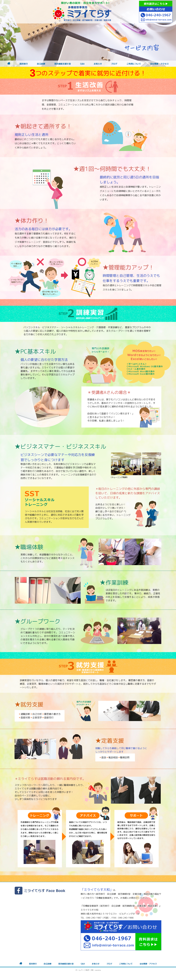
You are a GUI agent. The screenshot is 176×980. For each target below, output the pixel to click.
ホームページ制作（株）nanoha (88, 970)
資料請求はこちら (156, 4)
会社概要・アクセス (159, 64)
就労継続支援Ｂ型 (63, 64)
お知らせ (98, 64)
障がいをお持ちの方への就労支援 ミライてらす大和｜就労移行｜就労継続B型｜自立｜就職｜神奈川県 (82, 12)
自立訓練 (41, 64)
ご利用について (134, 64)
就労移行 (24, 64)
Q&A (82, 64)
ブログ (114, 64)
